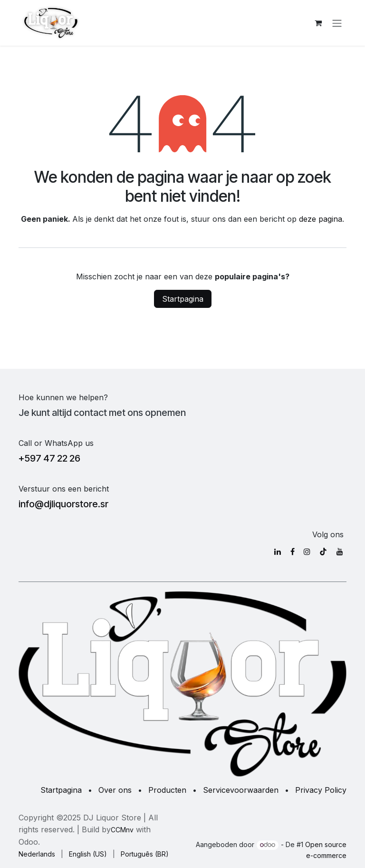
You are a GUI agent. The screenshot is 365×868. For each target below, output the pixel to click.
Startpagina (183, 299)
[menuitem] (37, 854)
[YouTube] (340, 552)
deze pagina (321, 219)
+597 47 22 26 (49, 458)
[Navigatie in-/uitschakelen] (337, 23)
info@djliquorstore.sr (63, 504)
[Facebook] (293, 552)
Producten (167, 790)
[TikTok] (323, 552)
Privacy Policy (321, 790)
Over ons (115, 790)
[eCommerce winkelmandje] (318, 23)
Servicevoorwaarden (241, 790)
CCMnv (122, 830)
